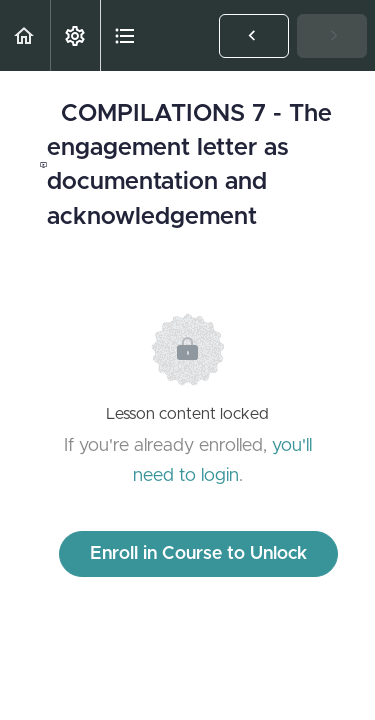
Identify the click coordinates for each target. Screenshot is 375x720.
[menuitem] (75, 35)
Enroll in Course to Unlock (198, 554)
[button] (25, 35)
